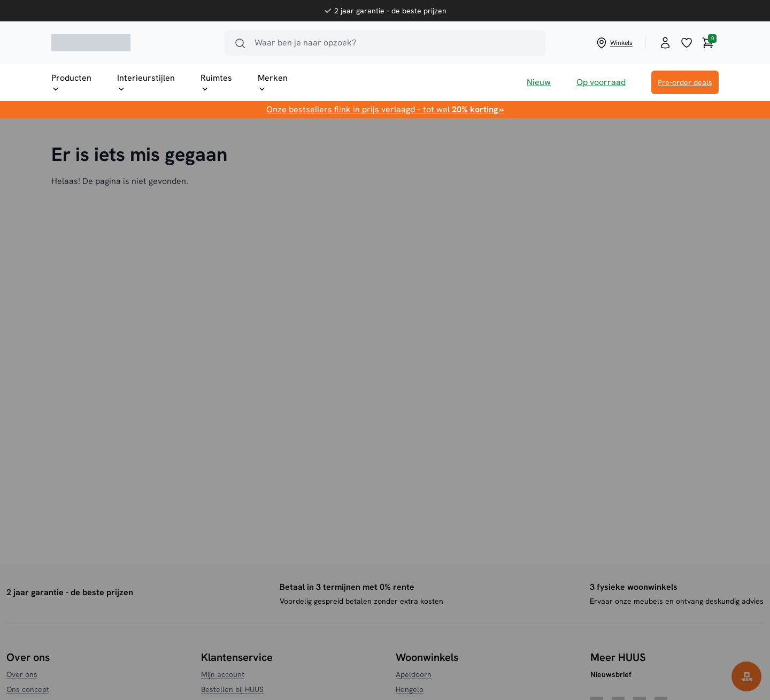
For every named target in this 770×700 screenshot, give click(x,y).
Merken (273, 83)
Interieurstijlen (146, 83)
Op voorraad (601, 82)
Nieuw (539, 82)
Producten (71, 83)
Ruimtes (216, 83)
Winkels (614, 43)
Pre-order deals (685, 82)
